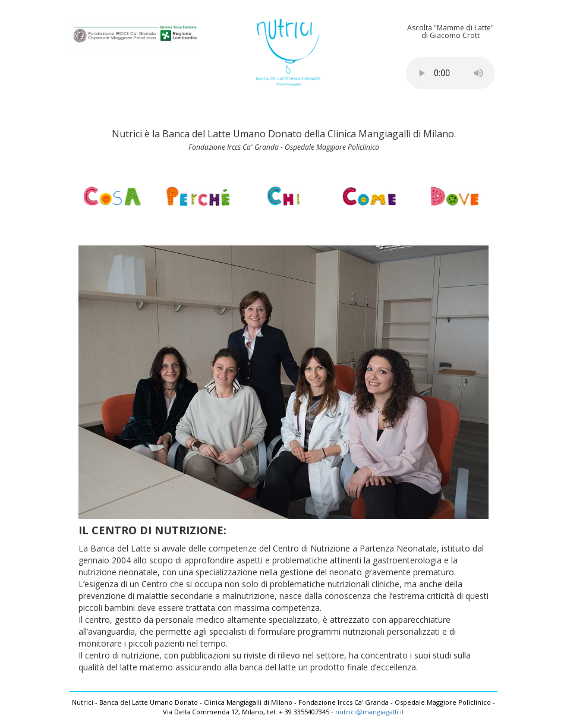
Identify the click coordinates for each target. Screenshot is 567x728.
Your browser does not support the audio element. (451, 73)
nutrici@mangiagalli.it (370, 712)
